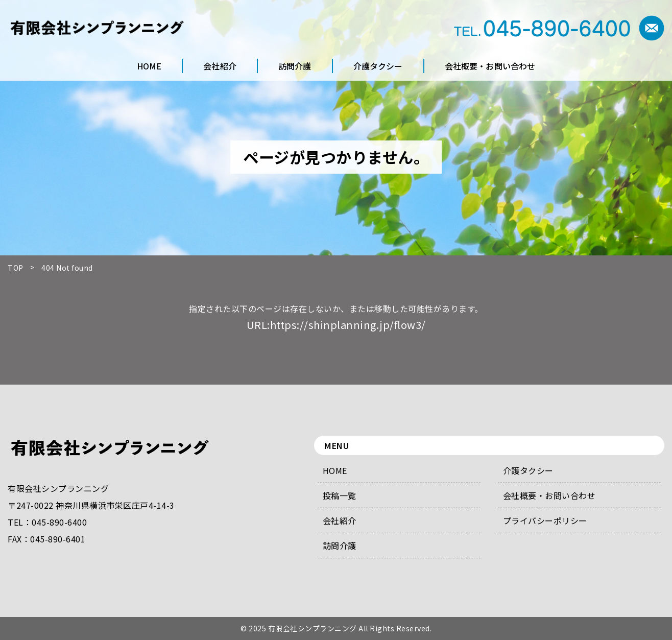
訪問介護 (340, 546)
